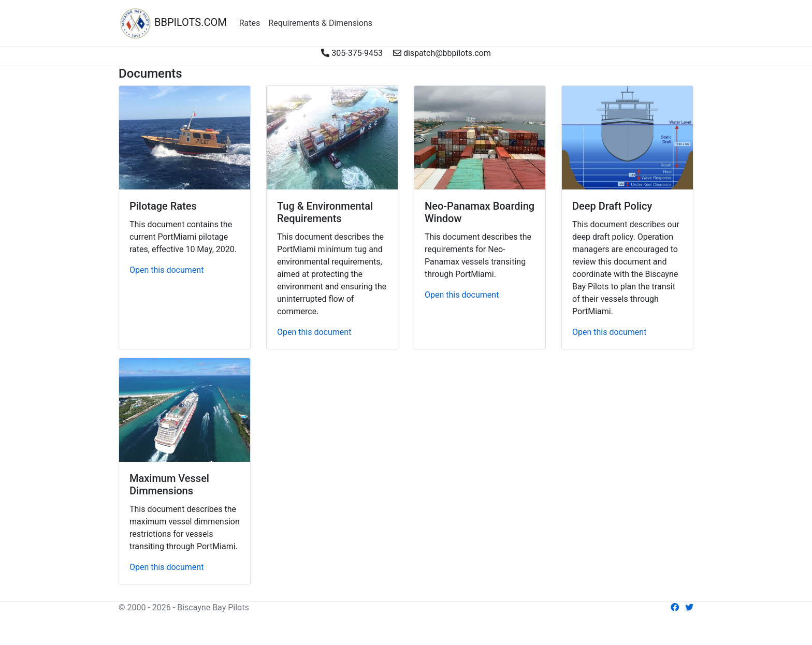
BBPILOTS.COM (173, 23)
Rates (250, 23)
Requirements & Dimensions (320, 23)
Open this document (166, 270)
